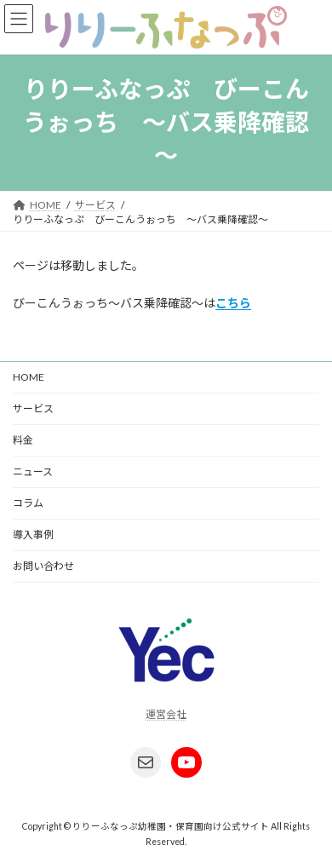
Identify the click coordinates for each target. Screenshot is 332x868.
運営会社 (166, 714)
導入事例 (33, 535)
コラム (28, 503)
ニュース (33, 471)
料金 (23, 440)
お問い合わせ (43, 566)
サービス (33, 408)
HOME (29, 377)
